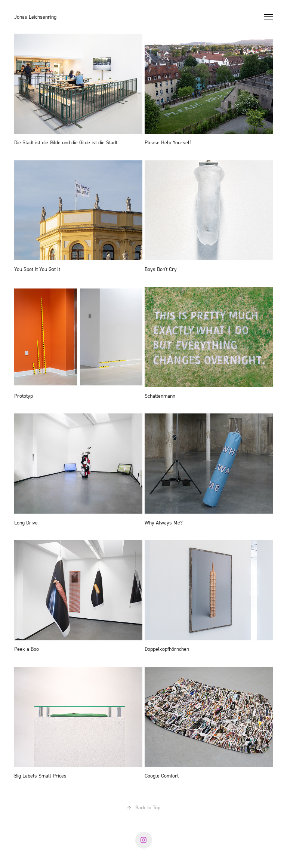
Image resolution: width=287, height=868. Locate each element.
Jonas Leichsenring (35, 17)
